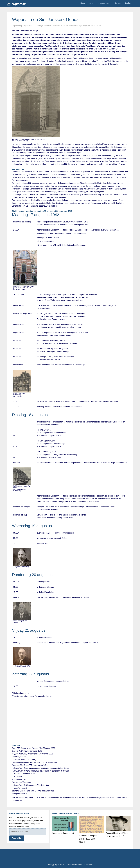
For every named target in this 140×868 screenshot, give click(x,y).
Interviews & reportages (78, 26)
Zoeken (128, 3)
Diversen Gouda (94, 26)
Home (83, 3)
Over (91, 3)
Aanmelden (17, 838)
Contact (118, 3)
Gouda (65, 26)
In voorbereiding (104, 3)
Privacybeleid (88, 865)
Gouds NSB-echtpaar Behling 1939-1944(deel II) (88, 839)
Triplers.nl (18, 4)
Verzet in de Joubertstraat (63, 833)
